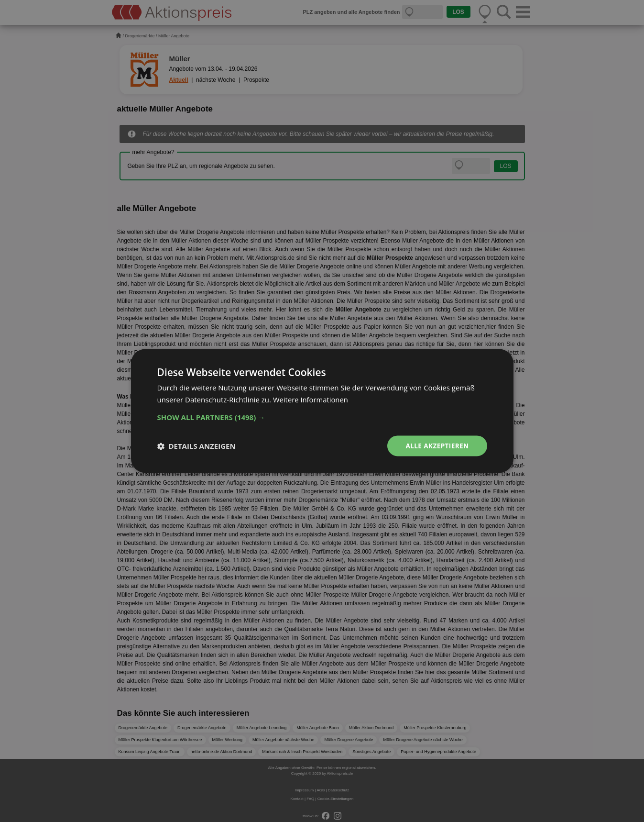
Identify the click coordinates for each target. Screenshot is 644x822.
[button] (322, 417)
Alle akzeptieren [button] (436, 446)
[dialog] (322, 411)
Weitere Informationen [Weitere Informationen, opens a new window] (311, 400)
